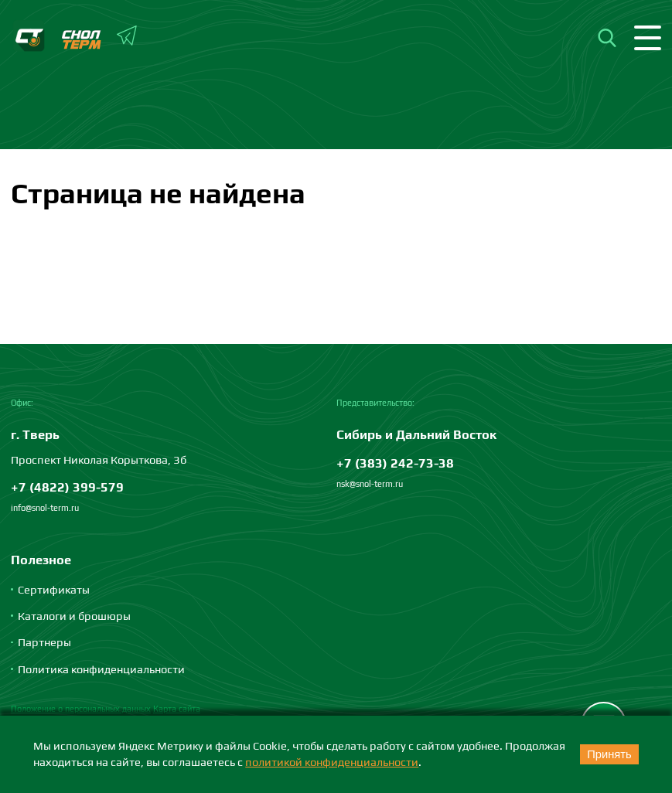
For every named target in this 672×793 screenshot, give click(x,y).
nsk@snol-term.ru (370, 484)
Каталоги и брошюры (74, 616)
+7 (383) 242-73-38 (395, 463)
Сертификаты (54, 589)
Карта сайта (177, 709)
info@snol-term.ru (45, 508)
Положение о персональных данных (81, 709)
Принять (609, 754)
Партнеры (44, 642)
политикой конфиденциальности (332, 762)
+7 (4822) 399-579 (67, 487)
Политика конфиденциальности (101, 669)
